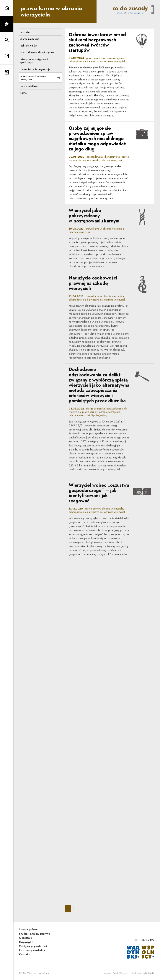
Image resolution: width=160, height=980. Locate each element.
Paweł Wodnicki (120, 973)
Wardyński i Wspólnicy (38, 973)
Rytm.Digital (149, 973)
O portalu (26, 938)
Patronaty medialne (32, 950)
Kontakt (24, 954)
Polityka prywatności (33, 946)
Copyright (26, 942)
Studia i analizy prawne (34, 934)
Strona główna (29, 929)
